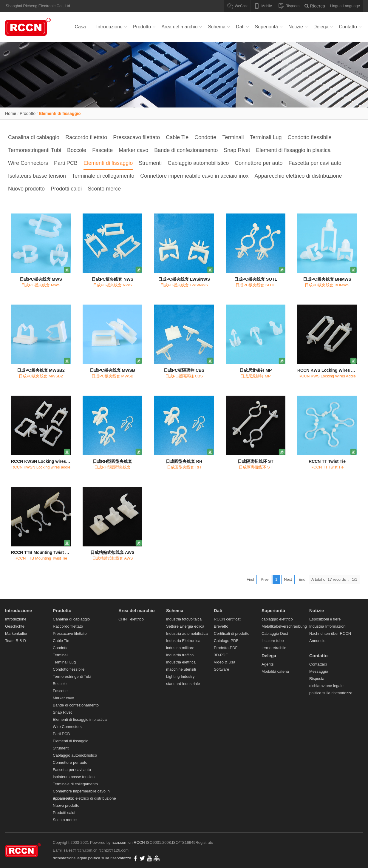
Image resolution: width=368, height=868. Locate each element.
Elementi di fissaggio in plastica (293, 150)
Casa (80, 27)
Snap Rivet (237, 150)
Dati (240, 27)
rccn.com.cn (122, 842)
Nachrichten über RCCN (330, 633)
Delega (321, 27)
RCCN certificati (228, 619)
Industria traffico (180, 655)
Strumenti (150, 163)
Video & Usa (225, 662)
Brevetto (221, 626)
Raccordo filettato (86, 137)
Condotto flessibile (309, 137)
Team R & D (16, 641)
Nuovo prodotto (26, 189)
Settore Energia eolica (185, 626)
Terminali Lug (266, 137)
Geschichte (15, 626)
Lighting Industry (180, 676)
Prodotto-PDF (226, 648)
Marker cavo (133, 150)
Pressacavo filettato (136, 137)
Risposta (317, 679)
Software (221, 669)
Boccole (77, 150)
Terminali (233, 137)
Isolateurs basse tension (37, 176)
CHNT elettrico (131, 619)
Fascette (102, 150)
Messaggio (319, 671)
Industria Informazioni (328, 626)
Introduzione (109, 27)
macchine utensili (181, 669)
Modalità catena (275, 671)
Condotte (205, 137)
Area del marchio (179, 27)
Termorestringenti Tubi (35, 150)
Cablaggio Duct (275, 633)
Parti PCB (66, 163)
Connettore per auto (259, 163)
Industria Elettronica (183, 641)
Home (11, 113)
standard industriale (183, 684)
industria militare (180, 648)
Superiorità (266, 27)
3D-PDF (221, 655)
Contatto (348, 27)
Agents (268, 664)
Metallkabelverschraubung (284, 626)
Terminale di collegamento (103, 176)
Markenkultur (16, 633)
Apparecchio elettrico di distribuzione (298, 176)
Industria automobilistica (187, 633)
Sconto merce (104, 189)
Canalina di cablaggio (34, 137)
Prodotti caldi (66, 189)
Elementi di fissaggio (60, 113)
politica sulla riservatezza (331, 693)
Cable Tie (177, 137)
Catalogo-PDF (226, 641)
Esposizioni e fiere (325, 619)
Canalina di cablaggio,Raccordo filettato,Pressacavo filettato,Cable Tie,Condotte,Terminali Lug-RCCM (29, 27)
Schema (217, 27)
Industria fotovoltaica (184, 619)
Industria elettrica (181, 662)
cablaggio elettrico (277, 619)
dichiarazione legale (326, 686)
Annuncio (317, 641)
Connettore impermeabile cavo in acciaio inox (194, 176)
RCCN (139, 842)
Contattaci (318, 664)
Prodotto (142, 27)
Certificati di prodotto (232, 633)
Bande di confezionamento (186, 150)
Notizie (296, 27)
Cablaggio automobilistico (198, 163)
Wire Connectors (28, 163)
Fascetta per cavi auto (315, 163)
